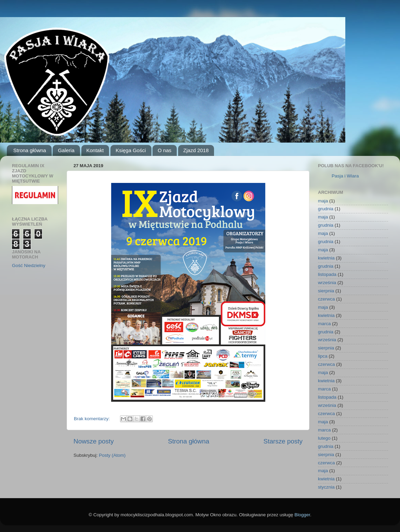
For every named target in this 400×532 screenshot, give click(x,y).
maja (323, 201)
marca (324, 324)
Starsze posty (283, 441)
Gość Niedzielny (29, 265)
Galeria (66, 150)
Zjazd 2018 (196, 150)
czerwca (326, 299)
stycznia (326, 487)
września (327, 283)
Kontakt (95, 150)
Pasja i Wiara (345, 176)
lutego (324, 438)
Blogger (302, 515)
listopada (327, 274)
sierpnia (326, 291)
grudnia (326, 209)
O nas (164, 150)
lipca (323, 356)
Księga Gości (131, 150)
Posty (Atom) (112, 455)
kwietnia (326, 258)
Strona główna (30, 150)
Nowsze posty (94, 441)
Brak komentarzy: (92, 419)
